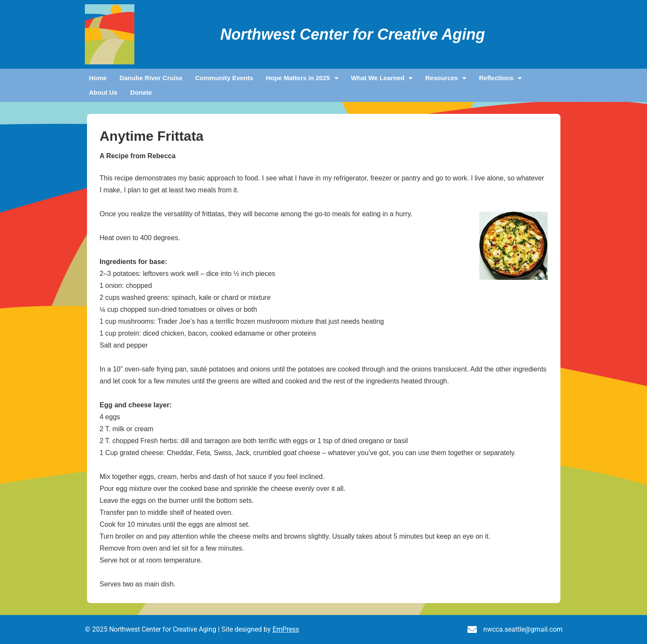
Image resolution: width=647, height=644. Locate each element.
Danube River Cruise (151, 78)
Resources (446, 78)
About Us (103, 92)
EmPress (286, 629)
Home (98, 78)
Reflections (500, 78)
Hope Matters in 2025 (302, 78)
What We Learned (382, 78)
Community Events (224, 78)
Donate (141, 92)
